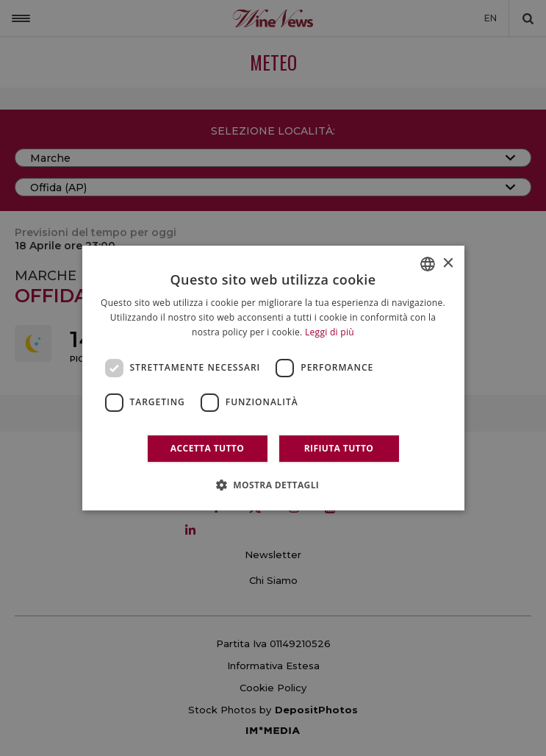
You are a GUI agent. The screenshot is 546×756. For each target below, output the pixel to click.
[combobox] (428, 264)
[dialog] (273, 378)
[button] (273, 485)
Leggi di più (330, 332)
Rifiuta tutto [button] (339, 448)
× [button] (448, 264)
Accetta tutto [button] (207, 448)
